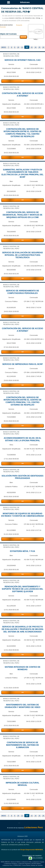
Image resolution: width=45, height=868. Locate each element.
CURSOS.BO (17, 865)
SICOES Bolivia (36, 864)
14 (35, 47)
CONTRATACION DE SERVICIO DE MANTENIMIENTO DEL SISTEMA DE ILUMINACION (22, 745)
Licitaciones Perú (7, 865)
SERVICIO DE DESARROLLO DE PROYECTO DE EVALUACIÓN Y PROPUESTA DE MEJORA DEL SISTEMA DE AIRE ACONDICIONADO (23, 629)
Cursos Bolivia (26, 865)
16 (43, 47)
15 (39, 47)
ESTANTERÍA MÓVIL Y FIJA (22, 551)
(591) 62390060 (36, 858)
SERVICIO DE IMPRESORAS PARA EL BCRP (22, 364)
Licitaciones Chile (26, 862)
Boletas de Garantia (37, 865)
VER (22, 81)
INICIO (4, 47)
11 (22, 47)
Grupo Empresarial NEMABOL (32, 850)
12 (27, 47)
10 (18, 47)
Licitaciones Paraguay (11, 864)
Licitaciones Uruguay (38, 862)
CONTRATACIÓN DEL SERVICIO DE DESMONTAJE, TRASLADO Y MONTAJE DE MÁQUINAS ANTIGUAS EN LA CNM (22, 215)
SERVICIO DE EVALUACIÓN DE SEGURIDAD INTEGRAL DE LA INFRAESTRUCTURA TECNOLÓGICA (22, 255)
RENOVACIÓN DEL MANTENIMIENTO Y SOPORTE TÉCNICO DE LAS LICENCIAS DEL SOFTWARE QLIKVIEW (22, 589)
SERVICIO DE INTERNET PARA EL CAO (23, 60)
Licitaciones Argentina (24, 864)
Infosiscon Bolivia (15, 862)
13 (32, 47)
